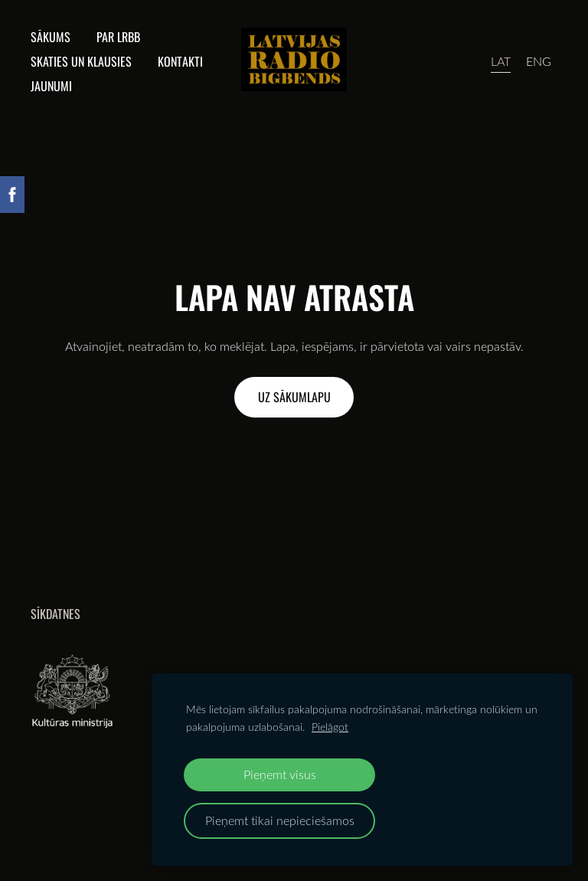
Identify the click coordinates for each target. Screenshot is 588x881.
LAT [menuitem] (501, 61)
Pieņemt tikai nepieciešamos (280, 820)
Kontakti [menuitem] (180, 61)
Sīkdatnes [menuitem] (56, 614)
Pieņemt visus (280, 774)
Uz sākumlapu (294, 397)
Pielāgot (330, 727)
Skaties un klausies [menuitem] (81, 61)
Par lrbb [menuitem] (118, 37)
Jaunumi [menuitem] (51, 86)
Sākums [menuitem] (51, 37)
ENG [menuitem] (539, 61)
